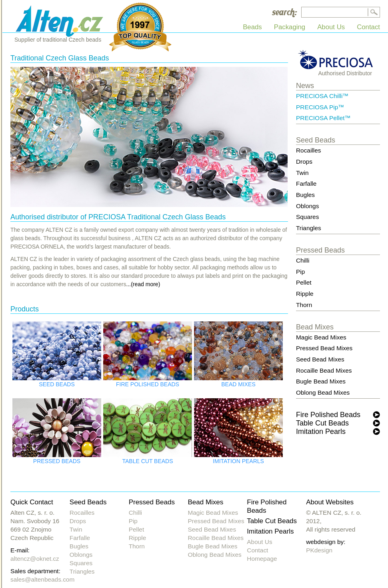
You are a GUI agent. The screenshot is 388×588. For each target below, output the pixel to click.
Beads (252, 27)
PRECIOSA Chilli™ (322, 96)
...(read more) (143, 284)
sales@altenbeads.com (42, 579)
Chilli (303, 260)
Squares (307, 217)
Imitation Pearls (321, 431)
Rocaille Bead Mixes (324, 370)
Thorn (304, 305)
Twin (302, 173)
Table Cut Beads (322, 423)
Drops (304, 162)
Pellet (304, 282)
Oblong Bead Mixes (323, 392)
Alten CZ (60, 20)
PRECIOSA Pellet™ (323, 118)
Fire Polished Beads (328, 415)
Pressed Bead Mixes (324, 348)
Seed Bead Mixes (320, 359)
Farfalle (306, 184)
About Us (331, 27)
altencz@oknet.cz (35, 559)
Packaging (290, 27)
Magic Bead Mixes (321, 337)
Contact (368, 27)
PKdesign (319, 550)
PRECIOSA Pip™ (320, 107)
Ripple (305, 294)
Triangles (309, 228)
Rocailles (308, 150)
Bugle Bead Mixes (321, 381)
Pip (300, 272)
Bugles (305, 195)
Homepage (262, 559)
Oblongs (307, 206)
